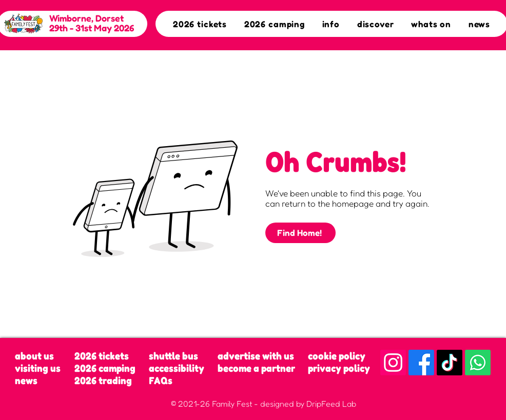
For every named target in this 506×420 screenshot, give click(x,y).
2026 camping (105, 368)
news (26, 381)
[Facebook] (421, 363)
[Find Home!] (300, 233)
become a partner (256, 368)
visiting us (38, 368)
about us (34, 356)
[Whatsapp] (478, 363)
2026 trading (103, 381)
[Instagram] (393, 363)
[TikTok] (450, 363)
